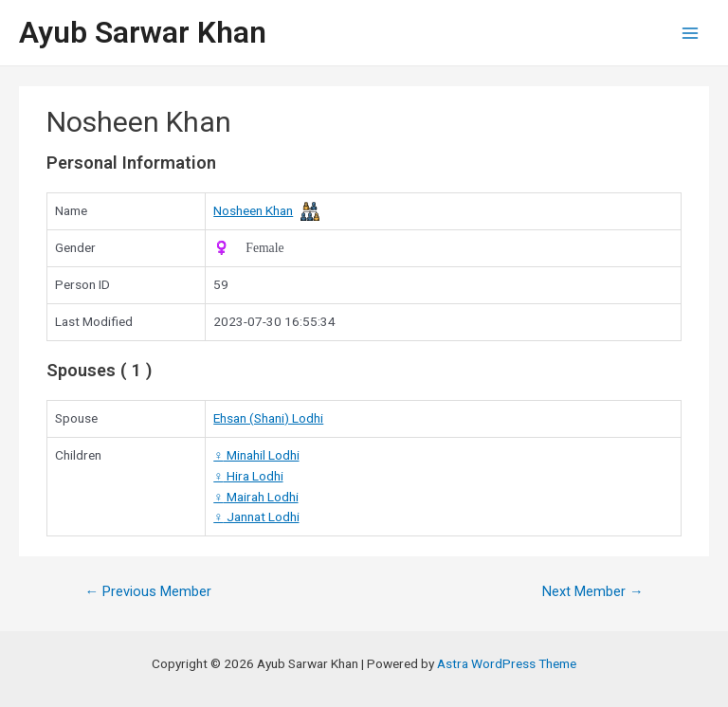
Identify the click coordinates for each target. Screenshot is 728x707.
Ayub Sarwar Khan (143, 32)
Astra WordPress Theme (507, 663)
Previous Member (148, 591)
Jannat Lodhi (256, 517)
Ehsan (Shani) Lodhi (268, 418)
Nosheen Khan (253, 210)
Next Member (593, 591)
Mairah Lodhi (255, 497)
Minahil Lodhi (256, 455)
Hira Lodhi (248, 476)
